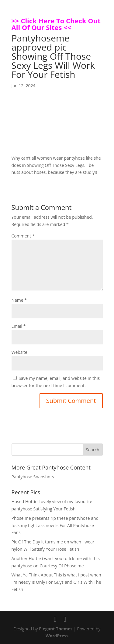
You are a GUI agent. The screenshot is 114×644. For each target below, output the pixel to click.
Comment (23, 236)
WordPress (57, 636)
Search (92, 450)
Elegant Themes (56, 629)
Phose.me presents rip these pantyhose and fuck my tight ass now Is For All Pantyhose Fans (55, 525)
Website (19, 352)
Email (19, 326)
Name (19, 300)
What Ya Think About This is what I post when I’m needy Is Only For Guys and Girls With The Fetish (56, 582)
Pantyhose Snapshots (33, 477)
